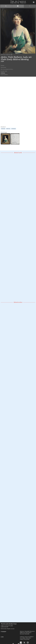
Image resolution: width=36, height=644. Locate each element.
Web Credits (28, 638)
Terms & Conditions (29, 637)
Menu (34, 2)
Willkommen (23, 633)
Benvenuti (22, 634)
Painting (8, 129)
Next (30, 6)
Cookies (22, 639)
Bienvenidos (28, 633)
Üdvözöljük (27, 631)
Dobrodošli (27, 634)
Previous (6, 6)
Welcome (22, 631)
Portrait (3, 129)
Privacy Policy (27, 639)
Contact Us (22, 637)
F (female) (14, 129)
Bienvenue (32, 631)
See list (18, 6)
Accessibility (22, 638)
